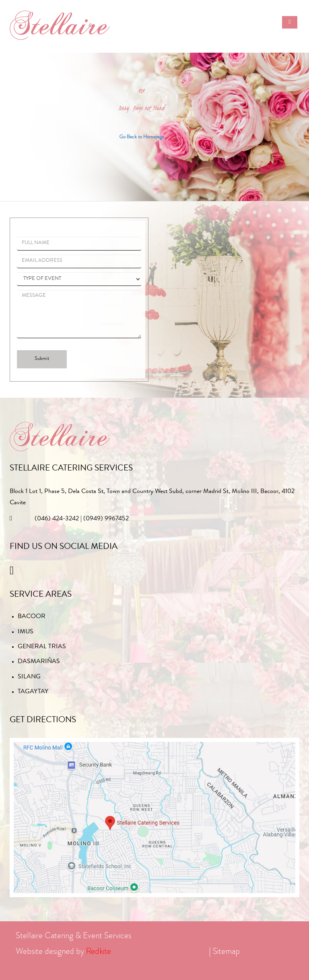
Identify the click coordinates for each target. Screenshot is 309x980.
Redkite (99, 951)
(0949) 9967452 (106, 519)
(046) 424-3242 (57, 519)
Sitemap (226, 951)
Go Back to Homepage (142, 137)
